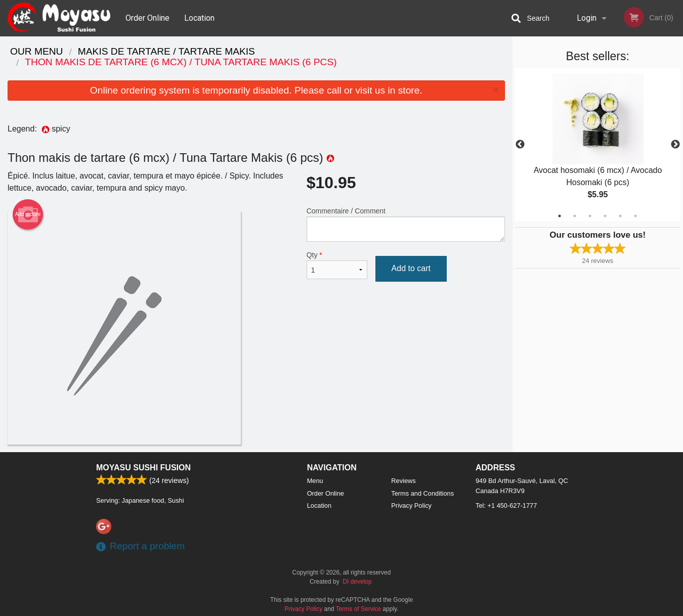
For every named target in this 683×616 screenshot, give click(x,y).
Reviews (403, 481)
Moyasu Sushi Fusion (143, 468)
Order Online (147, 18)
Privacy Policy (411, 505)
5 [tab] (620, 216)
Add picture (28, 214)
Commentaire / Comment (406, 224)
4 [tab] (605, 216)
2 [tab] (575, 216)
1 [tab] (560, 216)
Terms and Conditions (422, 493)
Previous (520, 145)
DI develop (357, 582)
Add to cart (411, 268)
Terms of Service (358, 609)
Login (587, 18)
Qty (337, 265)
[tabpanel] (598, 145)
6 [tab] (635, 216)
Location (199, 18)
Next (675, 145)
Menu (315, 481)
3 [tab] (590, 216)
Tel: (506, 505)
